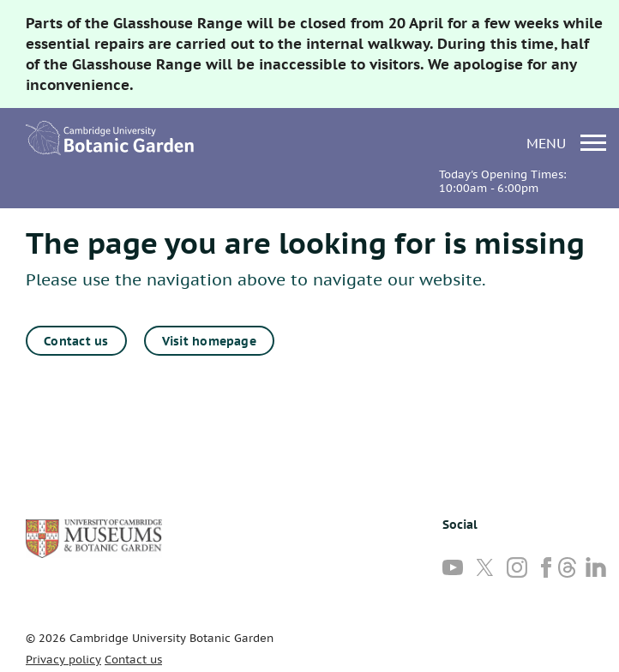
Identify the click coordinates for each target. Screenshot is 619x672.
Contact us (76, 341)
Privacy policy (63, 660)
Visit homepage (209, 341)
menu (566, 143)
